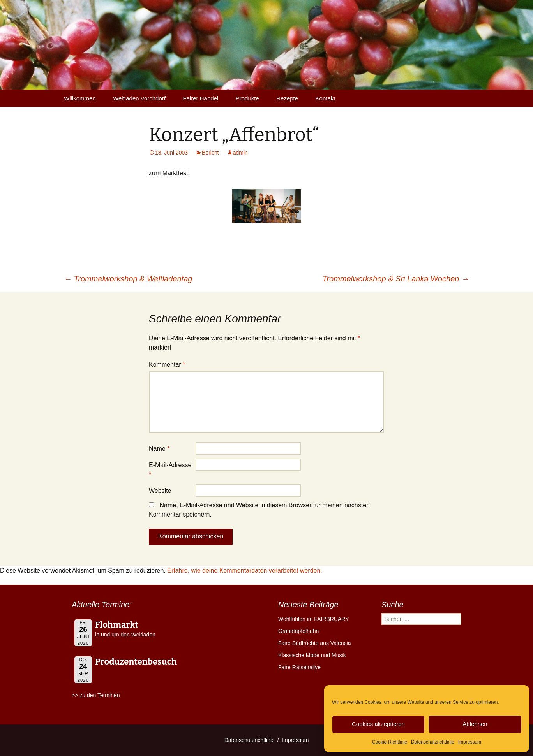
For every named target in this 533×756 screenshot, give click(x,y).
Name (159, 449)
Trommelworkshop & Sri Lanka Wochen (396, 279)
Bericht (210, 153)
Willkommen (80, 98)
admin (240, 153)
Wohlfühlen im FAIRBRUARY (314, 619)
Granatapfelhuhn (298, 631)
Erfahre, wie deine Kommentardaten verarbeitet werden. (245, 571)
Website (160, 491)
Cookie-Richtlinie (390, 742)
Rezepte (287, 98)
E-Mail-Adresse (170, 470)
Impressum (470, 742)
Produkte (247, 98)
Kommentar (167, 365)
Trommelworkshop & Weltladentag (128, 279)
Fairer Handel (200, 98)
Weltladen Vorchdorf (139, 98)
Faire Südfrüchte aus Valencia (315, 643)
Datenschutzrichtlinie (433, 742)
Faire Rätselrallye (299, 667)
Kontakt (326, 98)
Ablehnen (475, 724)
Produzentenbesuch (136, 662)
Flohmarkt (117, 625)
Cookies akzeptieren (378, 724)
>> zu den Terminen (96, 695)
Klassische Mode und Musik (312, 655)
